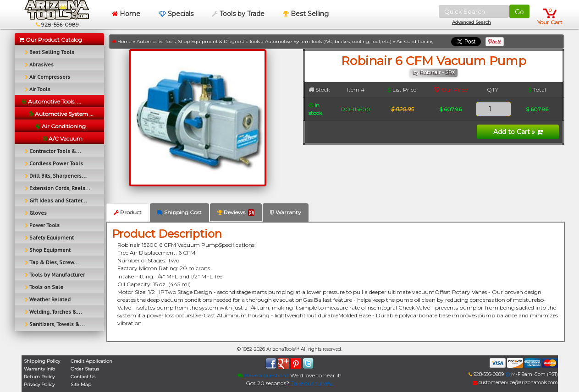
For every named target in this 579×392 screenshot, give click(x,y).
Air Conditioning (416, 41)
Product (128, 212)
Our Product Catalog (51, 40)
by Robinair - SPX (434, 73)
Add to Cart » (518, 132)
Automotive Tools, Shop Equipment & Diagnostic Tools (198, 41)
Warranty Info (39, 369)
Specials (176, 14)
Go (519, 12)
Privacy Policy (39, 384)
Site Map (81, 384)
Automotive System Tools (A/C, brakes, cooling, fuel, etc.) (328, 41)
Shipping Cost (179, 212)
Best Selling (306, 14)
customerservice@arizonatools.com (515, 383)
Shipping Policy (42, 361)
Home (126, 14)
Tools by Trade (238, 14)
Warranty (286, 212)
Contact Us (83, 377)
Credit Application (91, 361)
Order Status (85, 369)
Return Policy (39, 377)
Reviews (236, 212)
